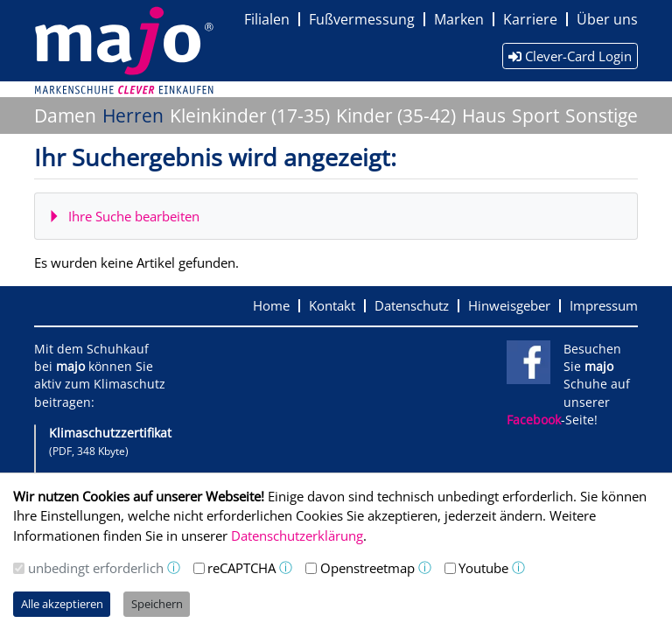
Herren (133, 115)
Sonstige (602, 115)
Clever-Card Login (570, 56)
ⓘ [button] (174, 567)
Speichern (157, 604)
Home (271, 306)
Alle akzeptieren (62, 604)
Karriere (530, 19)
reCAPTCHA (241, 568)
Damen (65, 115)
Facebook (534, 420)
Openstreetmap (367, 568)
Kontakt (332, 306)
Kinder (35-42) (396, 115)
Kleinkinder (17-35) (250, 115)
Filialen (267, 19)
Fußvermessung (362, 19)
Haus (484, 115)
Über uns (607, 19)
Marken (459, 19)
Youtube (483, 568)
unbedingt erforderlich (96, 568)
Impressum (604, 306)
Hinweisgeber (509, 306)
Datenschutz (412, 306)
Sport (535, 115)
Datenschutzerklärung (297, 535)
